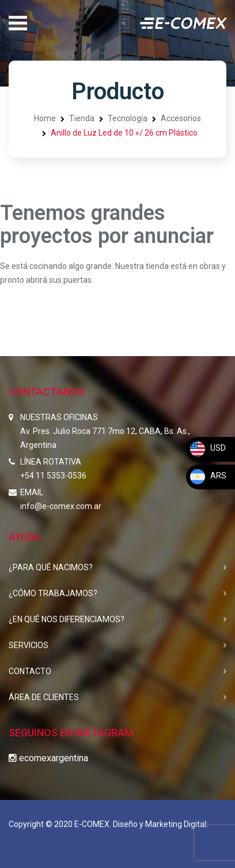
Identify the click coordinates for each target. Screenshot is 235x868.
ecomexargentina (48, 758)
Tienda (82, 118)
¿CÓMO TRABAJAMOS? (53, 593)
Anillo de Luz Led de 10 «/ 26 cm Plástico (124, 133)
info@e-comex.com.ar (61, 506)
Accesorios (181, 118)
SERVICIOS (29, 645)
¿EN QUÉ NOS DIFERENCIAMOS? (67, 619)
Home (45, 118)
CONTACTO (30, 671)
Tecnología (128, 118)
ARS (208, 476)
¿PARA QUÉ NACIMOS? (51, 567)
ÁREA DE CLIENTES (44, 697)
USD (207, 448)
